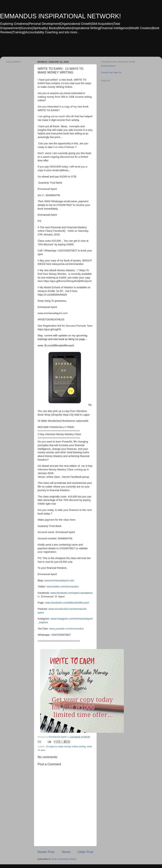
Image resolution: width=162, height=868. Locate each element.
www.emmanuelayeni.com (59, 580)
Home (66, 852)
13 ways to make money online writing (66, 746)
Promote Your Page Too (111, 72)
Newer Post (46, 852)
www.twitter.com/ (56, 587)
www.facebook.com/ (57, 603)
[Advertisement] (67, 48)
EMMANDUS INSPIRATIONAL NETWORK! (60, 16)
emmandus (72, 587)
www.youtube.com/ (60, 629)
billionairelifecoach (79, 603)
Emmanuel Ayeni (108, 66)
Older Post (85, 852)
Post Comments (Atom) (64, 859)
